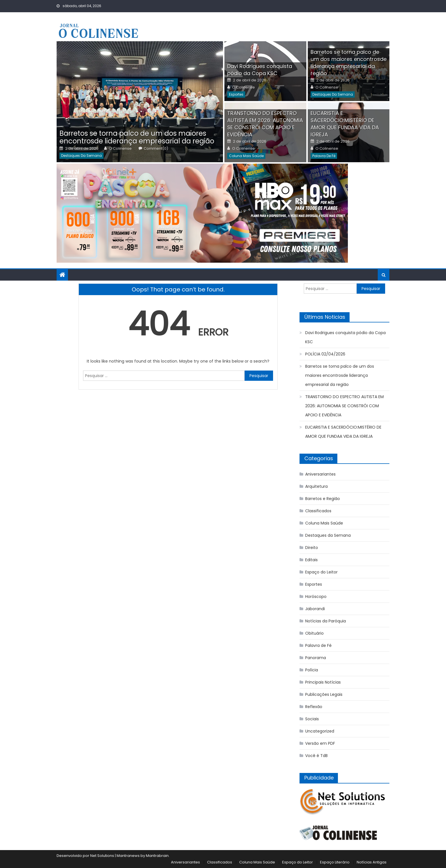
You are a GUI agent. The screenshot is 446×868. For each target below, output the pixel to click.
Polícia (312, 670)
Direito (312, 548)
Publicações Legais (324, 694)
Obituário (314, 633)
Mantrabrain (157, 856)
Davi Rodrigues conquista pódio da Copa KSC (260, 70)
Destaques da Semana (81, 156)
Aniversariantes (320, 474)
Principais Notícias (323, 682)
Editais (311, 560)
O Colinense (120, 149)
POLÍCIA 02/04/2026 (325, 354)
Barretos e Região (323, 499)
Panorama (316, 658)
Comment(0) (156, 149)
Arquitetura (316, 486)
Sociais (312, 719)
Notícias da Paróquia (326, 621)
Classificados (318, 511)
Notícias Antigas (372, 862)
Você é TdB (316, 756)
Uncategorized (320, 731)
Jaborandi (315, 609)
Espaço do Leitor (321, 572)
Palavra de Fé (324, 156)
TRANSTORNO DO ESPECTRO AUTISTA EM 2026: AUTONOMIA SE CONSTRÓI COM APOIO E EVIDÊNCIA (265, 124)
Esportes (236, 94)
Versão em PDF (320, 743)
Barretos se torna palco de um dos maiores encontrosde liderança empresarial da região (137, 137)
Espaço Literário (335, 862)
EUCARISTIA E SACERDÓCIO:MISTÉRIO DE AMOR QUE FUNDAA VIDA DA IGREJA (345, 124)
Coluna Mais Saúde (246, 156)
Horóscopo (316, 597)
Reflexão (314, 707)
